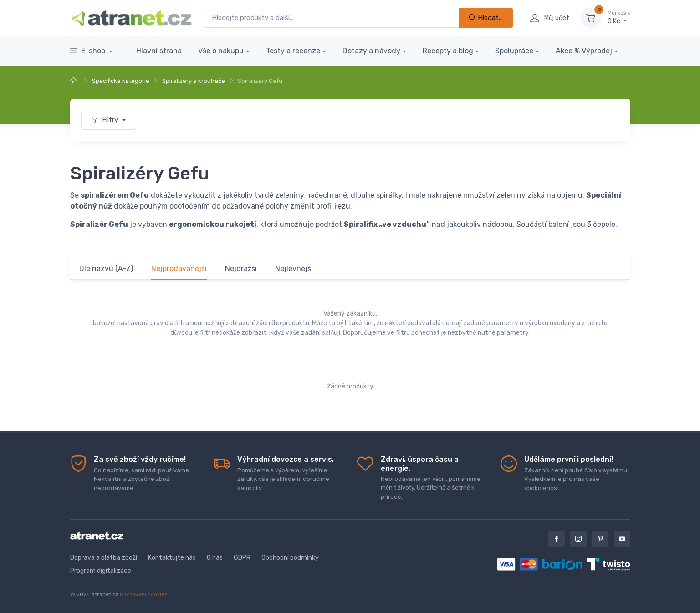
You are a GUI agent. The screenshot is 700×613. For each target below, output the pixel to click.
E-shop (89, 51)
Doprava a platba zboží (104, 558)
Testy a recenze (293, 51)
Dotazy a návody (371, 51)
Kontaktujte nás (172, 558)
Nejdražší (241, 268)
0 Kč (619, 17)
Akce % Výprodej (584, 51)
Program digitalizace (101, 571)
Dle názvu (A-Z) (106, 268)
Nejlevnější (294, 268)
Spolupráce (514, 51)
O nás (215, 558)
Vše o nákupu (221, 51)
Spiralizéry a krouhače (194, 81)
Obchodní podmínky (290, 558)
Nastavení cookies (144, 594)
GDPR (242, 558)
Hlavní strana (159, 51)
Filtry (106, 120)
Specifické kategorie (121, 81)
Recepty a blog (448, 51)
